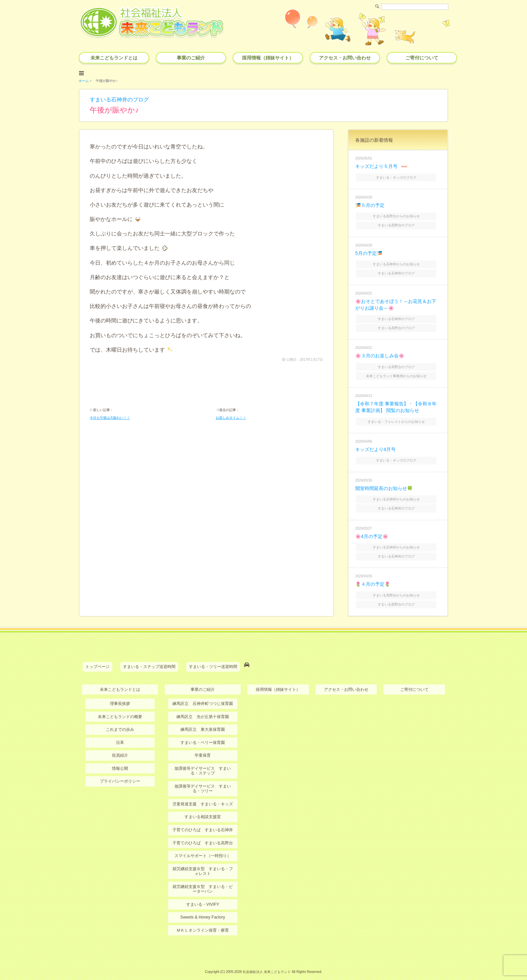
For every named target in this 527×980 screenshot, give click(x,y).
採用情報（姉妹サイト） (268, 58)
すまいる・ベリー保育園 (203, 733)
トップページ (97, 658)
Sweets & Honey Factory (203, 907)
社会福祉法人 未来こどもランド (267, 961)
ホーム (84, 80)
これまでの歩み (120, 720)
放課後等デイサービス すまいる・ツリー (203, 779)
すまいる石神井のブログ (119, 99)
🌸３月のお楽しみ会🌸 (380, 352)
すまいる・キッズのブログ (399, 176)
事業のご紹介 (191, 58)
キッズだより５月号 (376, 166)
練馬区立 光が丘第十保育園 (203, 707)
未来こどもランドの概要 (120, 707)
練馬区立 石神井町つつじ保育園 (203, 694)
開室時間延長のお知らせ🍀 (384, 482)
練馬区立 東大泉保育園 (203, 720)
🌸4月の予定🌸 (372, 529)
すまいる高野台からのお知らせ (399, 214)
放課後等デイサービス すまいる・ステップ (203, 761)
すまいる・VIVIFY (203, 894)
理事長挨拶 (120, 694)
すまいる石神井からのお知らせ (399, 262)
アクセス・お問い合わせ (345, 58)
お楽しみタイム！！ (231, 418)
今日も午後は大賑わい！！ (110, 418)
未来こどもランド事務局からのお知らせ (399, 371)
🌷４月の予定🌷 (373, 576)
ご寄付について (422, 58)
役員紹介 (120, 746)
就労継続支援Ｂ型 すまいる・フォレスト (203, 861)
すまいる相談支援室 (203, 807)
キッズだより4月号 (375, 444)
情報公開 (120, 759)
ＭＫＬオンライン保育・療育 (203, 920)
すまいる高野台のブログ (399, 223)
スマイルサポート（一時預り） (203, 846)
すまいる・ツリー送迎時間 (213, 658)
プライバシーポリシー (120, 771)
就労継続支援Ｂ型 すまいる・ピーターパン (203, 879)
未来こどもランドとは (114, 58)
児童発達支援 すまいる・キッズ (203, 794)
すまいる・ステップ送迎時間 (149, 658)
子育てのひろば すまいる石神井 (203, 820)
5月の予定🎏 (369, 251)
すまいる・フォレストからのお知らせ (399, 416)
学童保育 (203, 746)
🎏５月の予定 (370, 204)
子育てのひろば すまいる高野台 (203, 833)
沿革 (120, 733)
